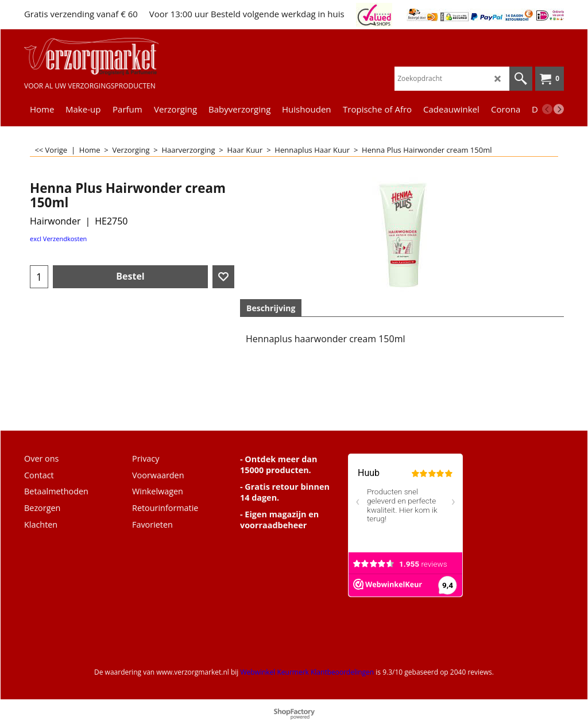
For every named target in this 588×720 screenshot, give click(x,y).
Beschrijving (271, 308)
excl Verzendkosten (58, 239)
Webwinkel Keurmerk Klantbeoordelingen (307, 672)
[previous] (547, 109)
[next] (559, 109)
